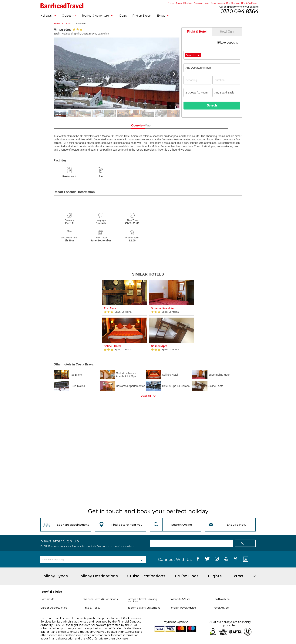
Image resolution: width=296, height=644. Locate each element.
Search (212, 105)
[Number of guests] (197, 93)
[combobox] (212, 55)
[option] (124, 317)
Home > (59, 24)
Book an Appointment (196, 3)
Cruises (69, 15)
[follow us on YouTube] (226, 559)
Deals (123, 16)
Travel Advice (221, 608)
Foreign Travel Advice (183, 608)
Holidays (48, 15)
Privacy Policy (92, 608)
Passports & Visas (180, 599)
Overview (131, 125)
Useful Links (51, 592)
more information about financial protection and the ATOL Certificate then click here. (89, 637)
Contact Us (47, 599)
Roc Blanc (110, 308)
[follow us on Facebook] (198, 559)
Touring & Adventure (98, 15)
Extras (163, 15)
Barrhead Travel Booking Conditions (142, 600)
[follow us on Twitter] (207, 559)
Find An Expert (250, 3)
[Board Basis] (226, 93)
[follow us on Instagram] (217, 559)
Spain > (71, 24)
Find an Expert (142, 16)
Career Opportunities (54, 608)
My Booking (234, 3)
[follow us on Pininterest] (236, 559)
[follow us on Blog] (245, 559)
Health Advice (221, 599)
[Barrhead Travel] (62, 6)
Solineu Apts (159, 346)
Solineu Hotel (112, 346)
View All (146, 396)
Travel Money (175, 3)
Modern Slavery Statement (143, 608)
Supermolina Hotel (163, 308)
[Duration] (226, 80)
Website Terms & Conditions (101, 599)
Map (165, 125)
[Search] (143, 559)
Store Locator (218, 3)
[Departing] (197, 80)
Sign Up (245, 543)
